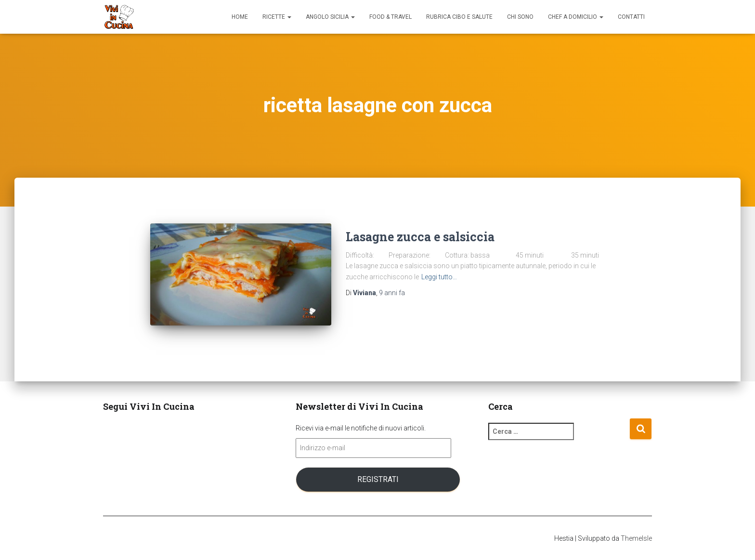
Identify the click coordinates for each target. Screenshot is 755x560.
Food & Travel (391, 17)
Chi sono (520, 17)
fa (392, 293)
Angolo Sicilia (330, 17)
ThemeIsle (636, 538)
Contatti (631, 17)
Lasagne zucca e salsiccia (420, 237)
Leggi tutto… (439, 277)
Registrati (378, 479)
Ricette (277, 17)
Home (240, 17)
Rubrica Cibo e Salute (459, 17)
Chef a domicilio (576, 17)
